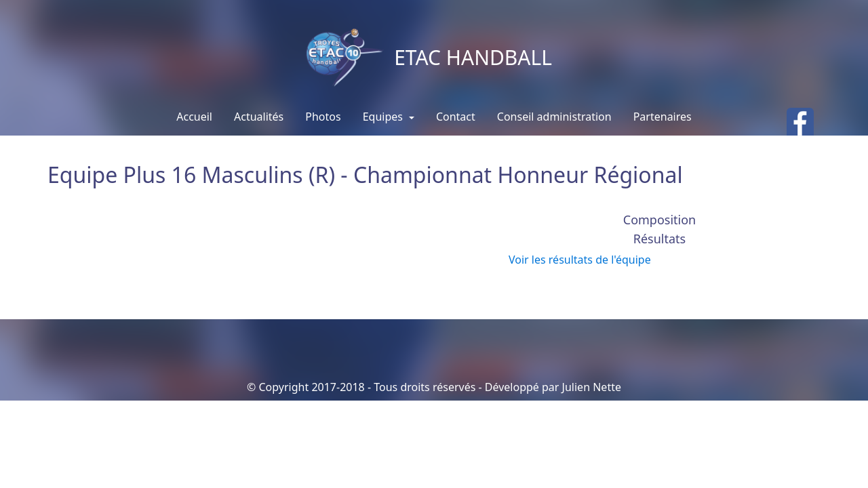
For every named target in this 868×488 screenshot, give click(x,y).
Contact (456, 117)
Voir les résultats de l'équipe (580, 260)
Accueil (194, 117)
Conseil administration (554, 117)
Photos (323, 117)
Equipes (384, 117)
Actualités (259, 117)
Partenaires (663, 117)
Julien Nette (592, 387)
